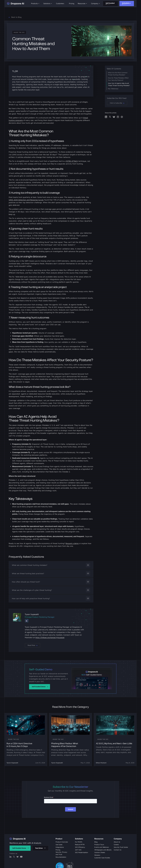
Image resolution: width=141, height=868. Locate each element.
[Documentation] (61, 857)
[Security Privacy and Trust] (64, 853)
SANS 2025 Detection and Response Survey (26, 200)
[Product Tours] (80, 847)
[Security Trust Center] (121, 847)
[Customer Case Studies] (102, 858)
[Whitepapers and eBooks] (82, 853)
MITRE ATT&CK (72, 161)
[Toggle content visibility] (51, 565)
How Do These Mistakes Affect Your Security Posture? (118, 79)
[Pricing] (58, 850)
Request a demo (72, 543)
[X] (14, 857)
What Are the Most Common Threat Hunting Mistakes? (118, 74)
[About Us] (117, 842)
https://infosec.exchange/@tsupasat (50, 637)
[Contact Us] (118, 850)
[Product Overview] (62, 842)
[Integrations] (60, 847)
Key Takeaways (113, 89)
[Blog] (80, 845)
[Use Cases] (59, 845)
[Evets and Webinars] (78, 850)
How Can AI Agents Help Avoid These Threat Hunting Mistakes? (119, 84)
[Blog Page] (96, 842)
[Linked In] (26, 621)
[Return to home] (18, 839)
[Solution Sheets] (79, 842)
